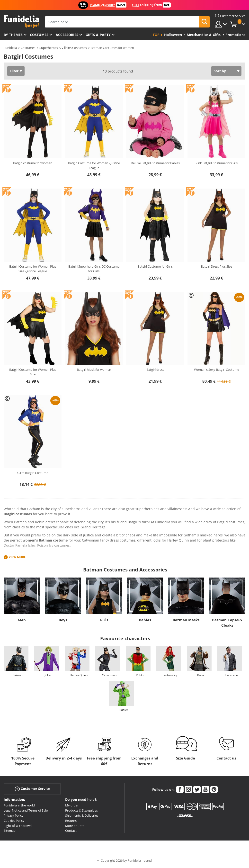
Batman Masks (186, 620)
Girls (104, 620)
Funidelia (10, 48)
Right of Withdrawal (18, 826)
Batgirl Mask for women (94, 370)
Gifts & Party (98, 35)
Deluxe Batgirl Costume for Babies (155, 163)
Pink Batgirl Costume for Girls (217, 163)
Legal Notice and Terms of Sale (26, 810)
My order (72, 805)
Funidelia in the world (19, 805)
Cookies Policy (14, 821)
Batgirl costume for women (33, 163)
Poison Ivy (170, 675)
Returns (71, 821)
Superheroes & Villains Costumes (63, 48)
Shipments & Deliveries (82, 815)
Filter (14, 71)
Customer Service (32, 789)
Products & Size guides (81, 810)
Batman (18, 675)
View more (17, 557)
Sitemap (10, 831)
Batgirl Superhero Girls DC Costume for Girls (94, 269)
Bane (201, 675)
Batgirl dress (155, 370)
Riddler (123, 710)
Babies (145, 620)
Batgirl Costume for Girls (155, 266)
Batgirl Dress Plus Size (216, 266)
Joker (48, 675)
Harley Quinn (79, 675)
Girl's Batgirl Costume (33, 473)
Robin (140, 675)
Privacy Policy (13, 815)
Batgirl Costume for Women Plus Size (33, 372)
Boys (63, 620)
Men (22, 620)
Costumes (39, 35)
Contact (71, 831)
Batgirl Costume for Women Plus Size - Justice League (33, 269)
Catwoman (109, 675)
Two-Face (231, 675)
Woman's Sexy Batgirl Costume (217, 370)
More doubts (75, 826)
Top (156, 35)
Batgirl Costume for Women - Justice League (94, 165)
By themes (13, 35)
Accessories (67, 35)
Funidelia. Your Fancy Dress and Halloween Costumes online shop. (21, 22)
